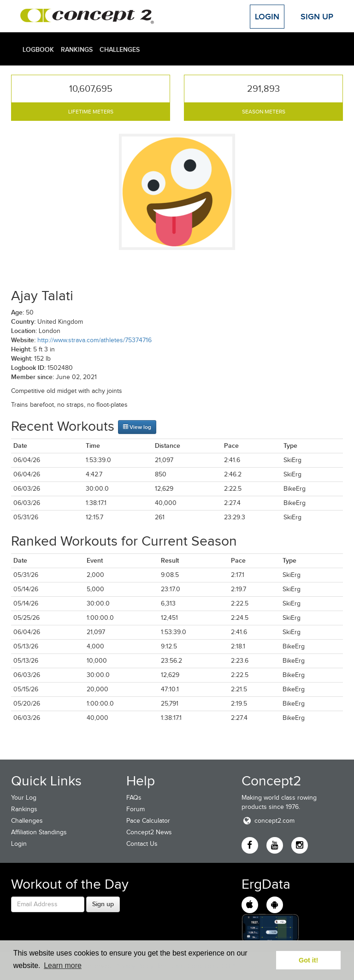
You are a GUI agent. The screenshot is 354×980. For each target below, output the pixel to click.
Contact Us (142, 844)
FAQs (134, 798)
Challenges (120, 49)
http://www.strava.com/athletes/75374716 (94, 340)
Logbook (38, 49)
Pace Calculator (148, 821)
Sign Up (317, 17)
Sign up (103, 904)
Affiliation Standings (39, 832)
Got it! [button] (308, 960)
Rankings (77, 49)
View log (137, 427)
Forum (136, 809)
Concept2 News (149, 832)
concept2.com (268, 821)
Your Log (24, 798)
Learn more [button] (63, 965)
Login (267, 17)
